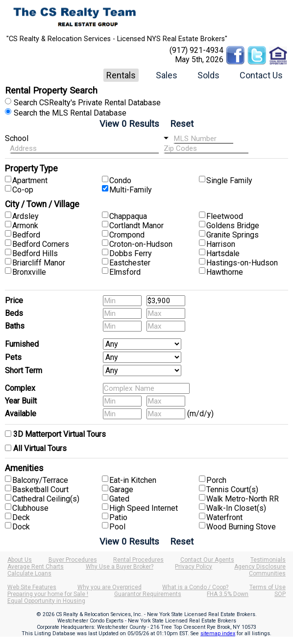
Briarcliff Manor (39, 263)
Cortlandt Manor (136, 226)
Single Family (229, 180)
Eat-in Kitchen (133, 480)
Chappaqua (128, 216)
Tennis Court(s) (232, 489)
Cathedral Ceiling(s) (46, 499)
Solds (208, 75)
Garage (121, 489)
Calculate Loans (29, 573)
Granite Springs (232, 235)
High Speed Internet (144, 508)
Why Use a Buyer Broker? (120, 567)
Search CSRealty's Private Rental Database (87, 103)
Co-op (23, 190)
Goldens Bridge (233, 226)
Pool (117, 527)
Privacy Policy (194, 567)
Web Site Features (32, 587)
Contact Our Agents (207, 560)
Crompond (127, 235)
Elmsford (125, 272)
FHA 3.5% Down (228, 594)
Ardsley (25, 216)
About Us (20, 560)
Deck (21, 517)
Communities (267, 573)
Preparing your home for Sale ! (48, 594)
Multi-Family (131, 190)
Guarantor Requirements (148, 594)
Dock (21, 527)
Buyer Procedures (73, 560)
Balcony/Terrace (40, 480)
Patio (118, 517)
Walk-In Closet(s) (236, 508)
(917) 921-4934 (196, 50)
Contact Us (261, 75)
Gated (119, 499)
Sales (167, 75)
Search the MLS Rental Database (70, 113)
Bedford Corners (41, 244)
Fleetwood (225, 216)
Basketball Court (40, 489)
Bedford (26, 235)
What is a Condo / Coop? (195, 587)
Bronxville (29, 272)
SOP (280, 594)
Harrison (221, 244)
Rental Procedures (138, 560)
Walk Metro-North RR (243, 499)
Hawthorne (225, 272)
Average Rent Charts (36, 567)
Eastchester (130, 263)
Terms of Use (268, 587)
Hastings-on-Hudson (242, 263)
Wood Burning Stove (241, 527)
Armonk (25, 226)
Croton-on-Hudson (141, 244)
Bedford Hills (35, 253)
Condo (120, 180)
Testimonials (268, 560)
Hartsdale (223, 253)
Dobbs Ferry (131, 253)
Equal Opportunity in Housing (46, 601)
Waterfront (224, 517)
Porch (216, 480)
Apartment (30, 180)
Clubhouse (30, 508)
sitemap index (218, 633)
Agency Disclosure (260, 567)
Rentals (121, 75)
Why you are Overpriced (110, 587)
